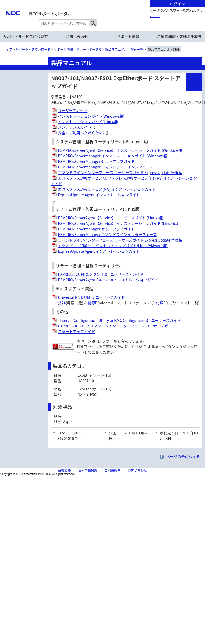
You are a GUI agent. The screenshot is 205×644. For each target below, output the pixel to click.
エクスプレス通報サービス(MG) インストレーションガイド (107, 189)
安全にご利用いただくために (82, 133)
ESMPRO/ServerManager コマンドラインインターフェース (107, 234)
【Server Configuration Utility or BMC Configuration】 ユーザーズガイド (119, 320)
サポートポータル (89, 49)
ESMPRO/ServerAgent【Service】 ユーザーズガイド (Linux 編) (110, 218)
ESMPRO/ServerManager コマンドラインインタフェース (106, 167)
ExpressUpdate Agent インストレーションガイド (99, 195)
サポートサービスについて (26, 37)
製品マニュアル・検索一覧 (124, 49)
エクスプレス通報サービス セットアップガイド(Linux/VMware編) (113, 246)
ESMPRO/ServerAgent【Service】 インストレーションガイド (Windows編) (121, 150)
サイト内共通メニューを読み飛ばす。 (84, 7)
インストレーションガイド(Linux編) (88, 122)
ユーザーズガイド (73, 110)
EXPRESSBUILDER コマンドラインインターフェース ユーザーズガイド (117, 326)
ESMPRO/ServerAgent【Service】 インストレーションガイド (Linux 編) (118, 223)
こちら (155, 16)
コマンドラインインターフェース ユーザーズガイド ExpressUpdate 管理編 (120, 172)
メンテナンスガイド (75, 127)
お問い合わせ (77, 37)
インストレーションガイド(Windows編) (91, 116)
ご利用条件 (113, 470)
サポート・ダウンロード (33, 49)
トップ (7, 49)
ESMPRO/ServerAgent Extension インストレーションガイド (108, 280)
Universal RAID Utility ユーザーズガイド (91, 297)
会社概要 (64, 470)
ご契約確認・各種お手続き (180, 37)
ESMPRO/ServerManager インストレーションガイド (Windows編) (113, 156)
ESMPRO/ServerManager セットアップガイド (96, 161)
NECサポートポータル (50, 14)
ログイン (177, 4)
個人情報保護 (88, 470)
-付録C (160, 303)
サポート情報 (128, 37)
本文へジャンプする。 (102, 0)
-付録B (92, 303)
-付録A (60, 303)
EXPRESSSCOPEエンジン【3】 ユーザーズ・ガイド (101, 274)
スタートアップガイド (76, 331)
